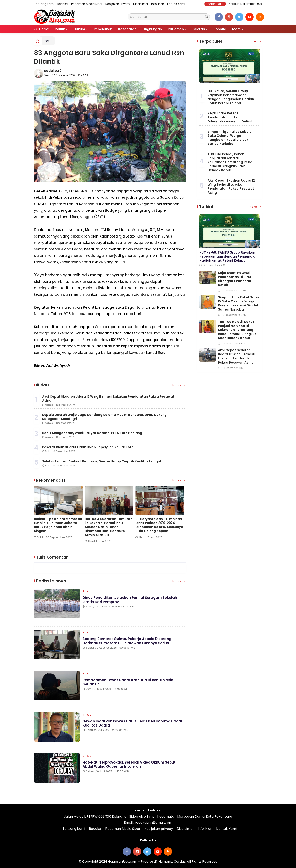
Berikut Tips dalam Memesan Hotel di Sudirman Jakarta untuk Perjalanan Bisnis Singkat (58, 525)
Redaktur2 (53, 71)
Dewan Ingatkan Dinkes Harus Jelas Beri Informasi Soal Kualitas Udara (132, 724)
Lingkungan (152, 29)
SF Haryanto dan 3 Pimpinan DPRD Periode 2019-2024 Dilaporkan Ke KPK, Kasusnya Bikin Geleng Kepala (159, 525)
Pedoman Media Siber (87, 4)
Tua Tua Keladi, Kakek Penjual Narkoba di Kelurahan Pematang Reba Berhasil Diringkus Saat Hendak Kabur (230, 162)
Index (179, 385)
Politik (60, 29)
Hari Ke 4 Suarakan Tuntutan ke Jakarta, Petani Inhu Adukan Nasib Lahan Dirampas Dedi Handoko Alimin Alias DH (109, 527)
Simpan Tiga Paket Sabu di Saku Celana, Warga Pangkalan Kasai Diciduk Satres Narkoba (230, 138)
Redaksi (63, 4)
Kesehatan (127, 29)
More (237, 29)
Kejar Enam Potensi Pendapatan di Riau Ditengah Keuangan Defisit (230, 117)
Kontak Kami (176, 4)
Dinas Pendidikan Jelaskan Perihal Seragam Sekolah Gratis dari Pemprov (130, 600)
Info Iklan (158, 4)
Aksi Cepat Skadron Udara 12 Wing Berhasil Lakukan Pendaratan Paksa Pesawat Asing (231, 187)
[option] (59, 514)
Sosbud (220, 29)
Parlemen (176, 29)
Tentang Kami (44, 4)
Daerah (199, 29)
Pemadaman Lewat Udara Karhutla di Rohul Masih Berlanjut (128, 683)
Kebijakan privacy (118, 4)
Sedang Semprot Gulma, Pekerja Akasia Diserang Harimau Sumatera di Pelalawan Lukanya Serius (127, 642)
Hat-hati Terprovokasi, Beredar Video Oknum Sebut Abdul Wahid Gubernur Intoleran (129, 765)
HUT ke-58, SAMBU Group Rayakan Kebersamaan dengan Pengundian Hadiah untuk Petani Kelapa (231, 97)
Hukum (79, 29)
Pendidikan (103, 29)
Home (41, 29)
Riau (47, 41)
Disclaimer (141, 4)
